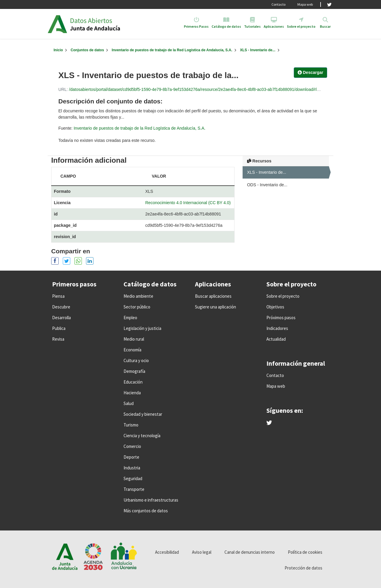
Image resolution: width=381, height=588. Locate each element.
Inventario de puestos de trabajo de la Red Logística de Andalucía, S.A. (172, 50)
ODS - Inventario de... (267, 185)
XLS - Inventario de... (258, 50)
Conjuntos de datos (87, 50)
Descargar (310, 72)
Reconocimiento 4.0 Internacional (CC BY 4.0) (188, 203)
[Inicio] (58, 50)
